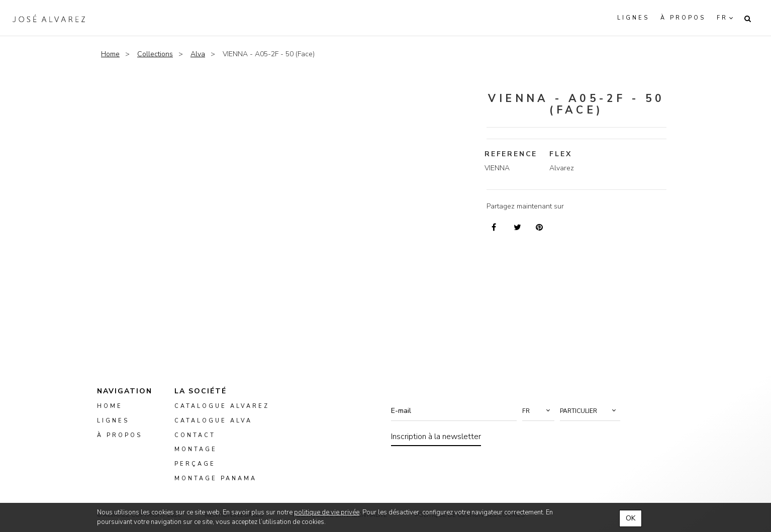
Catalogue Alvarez (222, 406)
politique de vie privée (327, 512)
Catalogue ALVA (213, 421)
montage (196, 450)
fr (722, 18)
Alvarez (49, 18)
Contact (195, 435)
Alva (198, 54)
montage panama (216, 478)
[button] (538, 411)
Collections (155, 54)
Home (110, 54)
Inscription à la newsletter (436, 437)
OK (631, 518)
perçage (195, 464)
